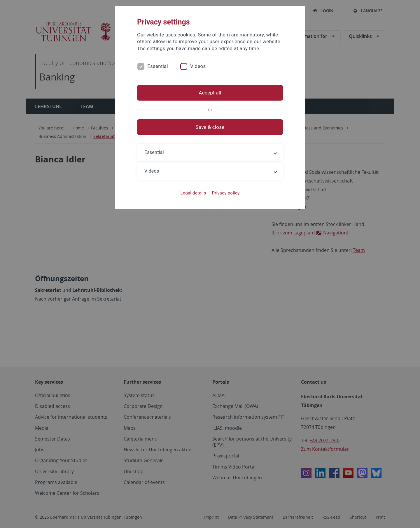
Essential (158, 66)
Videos (198, 66)
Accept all (210, 93)
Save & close (210, 127)
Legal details (193, 193)
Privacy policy (226, 193)
